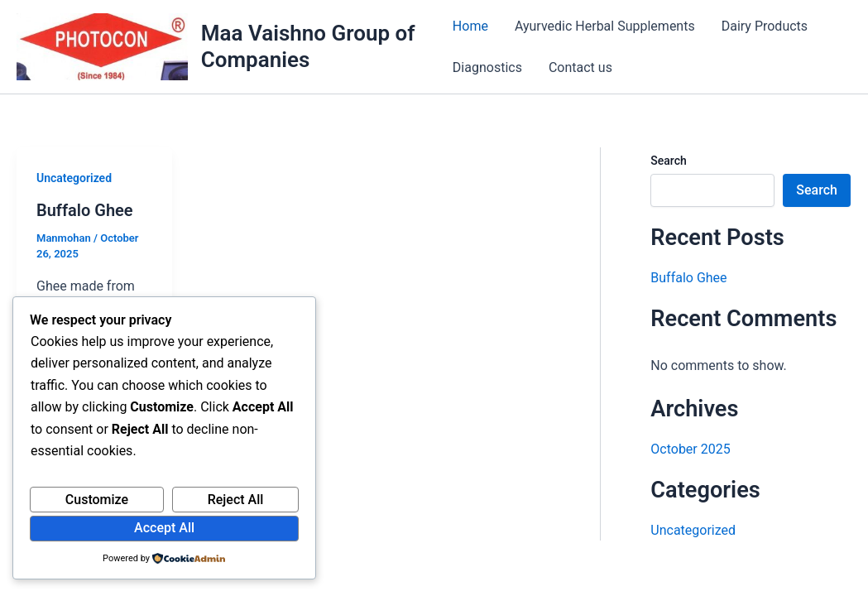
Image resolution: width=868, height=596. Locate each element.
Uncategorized (74, 178)
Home (470, 26)
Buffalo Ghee (85, 210)
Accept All (164, 528)
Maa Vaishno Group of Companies (308, 46)
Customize (97, 500)
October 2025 (690, 449)
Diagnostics (487, 67)
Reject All (236, 500)
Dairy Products (765, 26)
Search (668, 161)
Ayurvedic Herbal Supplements (605, 26)
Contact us (580, 67)
